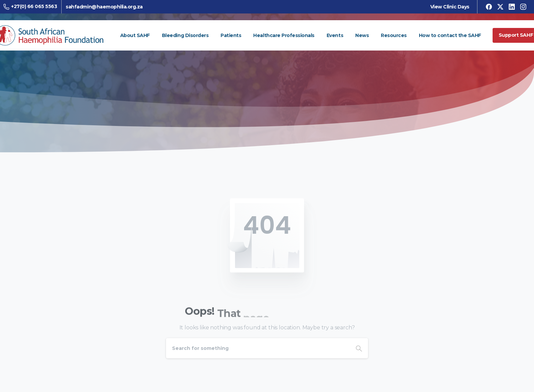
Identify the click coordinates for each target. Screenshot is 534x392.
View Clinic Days (448, 7)
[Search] (258, 348)
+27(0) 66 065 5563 (32, 7)
